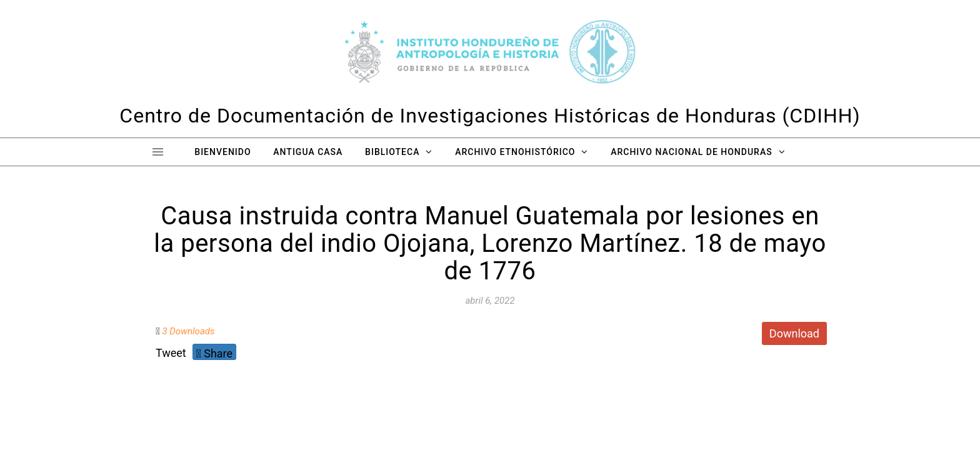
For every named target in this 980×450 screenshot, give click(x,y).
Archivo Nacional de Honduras (691, 152)
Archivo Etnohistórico (515, 152)
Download (794, 333)
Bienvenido (222, 152)
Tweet (171, 353)
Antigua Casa (308, 152)
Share (214, 353)
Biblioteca (392, 152)
